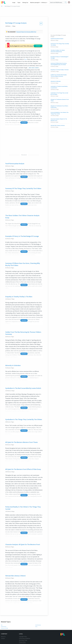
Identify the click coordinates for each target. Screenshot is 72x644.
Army (36, 619)
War (2, 617)
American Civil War (5, 620)
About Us (3, 629)
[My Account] (69, 2)
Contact (3, 630)
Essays (15, 3)
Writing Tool (26, 3)
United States (4, 619)
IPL (2, 6)
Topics (19, 3)
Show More (24, 115)
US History (44, 3)
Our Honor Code (23, 632)
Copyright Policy (23, 629)
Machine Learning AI (35, 3)
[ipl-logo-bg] (4, 2)
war (8, 51)
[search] (66, 2)
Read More (24, 169)
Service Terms (22, 636)
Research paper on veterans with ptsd (26, 32)
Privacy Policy (22, 634)
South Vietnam (38, 617)
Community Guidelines (25, 630)
